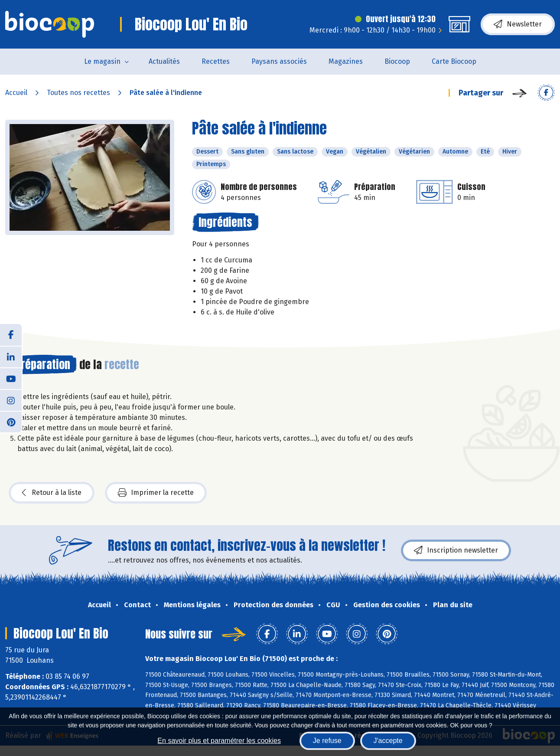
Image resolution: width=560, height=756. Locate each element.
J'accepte (388, 741)
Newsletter (518, 24)
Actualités (164, 61)
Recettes (216, 61)
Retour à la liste (52, 493)
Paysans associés (279, 61)
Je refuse (327, 741)
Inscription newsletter (456, 550)
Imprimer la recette (156, 493)
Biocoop (397, 61)
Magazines (346, 61)
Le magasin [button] (102, 61)
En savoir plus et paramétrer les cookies (219, 741)
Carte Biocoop (454, 61)
